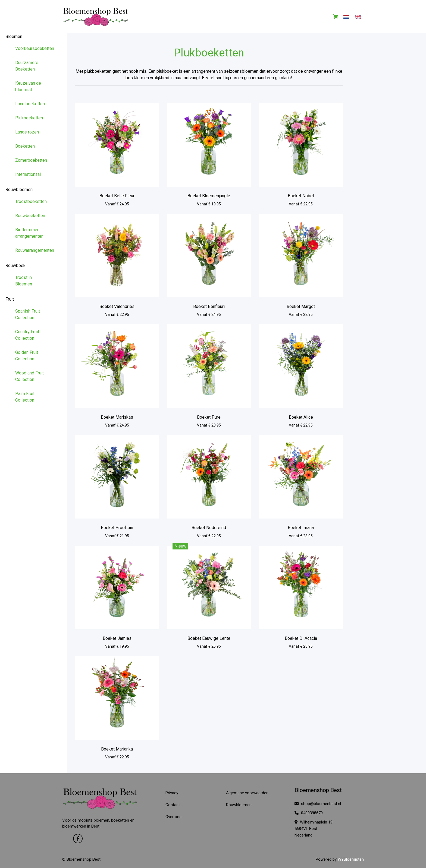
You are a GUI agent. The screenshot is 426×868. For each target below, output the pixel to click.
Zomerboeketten (31, 160)
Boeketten (25, 146)
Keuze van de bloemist (28, 86)
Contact (173, 805)
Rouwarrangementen (34, 250)
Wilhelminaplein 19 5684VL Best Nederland (314, 829)
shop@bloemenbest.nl (318, 804)
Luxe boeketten (30, 104)
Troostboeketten (31, 201)
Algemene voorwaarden (247, 793)
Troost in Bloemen (24, 281)
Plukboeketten (29, 118)
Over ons (173, 817)
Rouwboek (15, 266)
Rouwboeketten (30, 216)
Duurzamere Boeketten (27, 66)
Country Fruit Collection (27, 335)
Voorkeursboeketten (34, 48)
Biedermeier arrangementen (29, 233)
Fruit (10, 299)
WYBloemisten (351, 859)
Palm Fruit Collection (25, 397)
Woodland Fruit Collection (29, 376)
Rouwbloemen (19, 190)
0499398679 (309, 813)
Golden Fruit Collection (27, 356)
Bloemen (14, 36)
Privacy (172, 793)
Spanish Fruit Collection (28, 314)
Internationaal (28, 174)
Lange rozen (27, 132)
